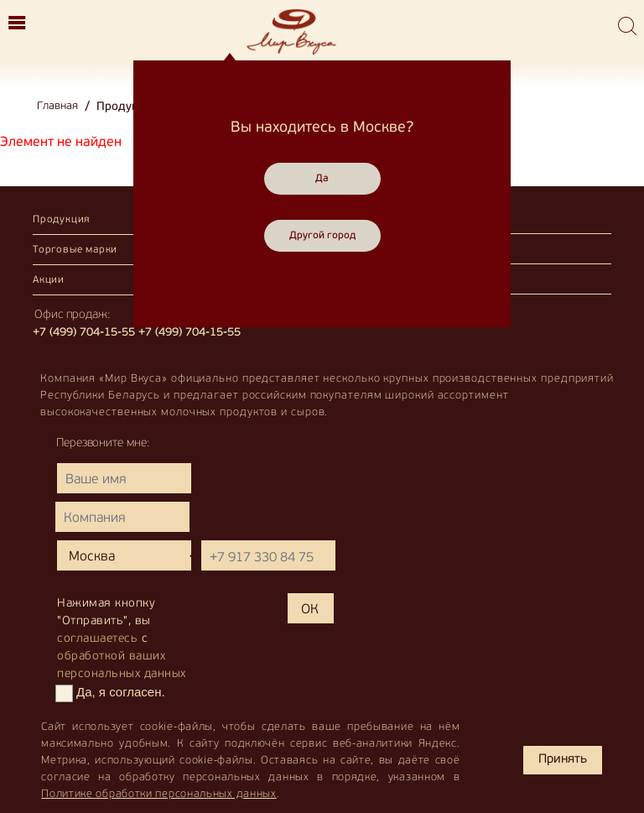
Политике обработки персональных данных (159, 794)
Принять (563, 760)
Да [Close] (322, 179)
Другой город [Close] (322, 236)
